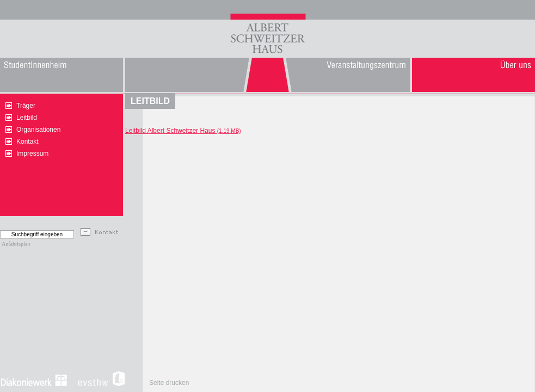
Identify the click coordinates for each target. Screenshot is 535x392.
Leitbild (27, 118)
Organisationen (38, 130)
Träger (26, 106)
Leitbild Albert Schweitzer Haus (183, 131)
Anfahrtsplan (16, 244)
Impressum (32, 154)
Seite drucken (169, 383)
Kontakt (27, 142)
